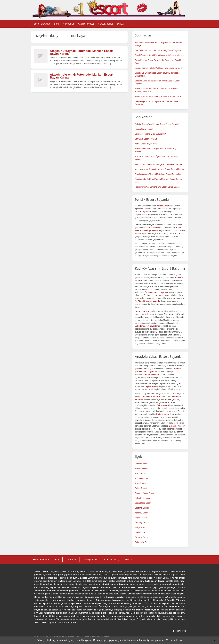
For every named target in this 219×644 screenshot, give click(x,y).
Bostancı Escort (142, 508)
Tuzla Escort (140, 483)
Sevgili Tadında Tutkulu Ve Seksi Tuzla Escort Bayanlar (159, 68)
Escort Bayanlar (42, 24)
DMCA (120, 24)
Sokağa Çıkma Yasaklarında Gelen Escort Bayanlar (157, 124)
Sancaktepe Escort (143, 503)
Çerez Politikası (174, 640)
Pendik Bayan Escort (144, 129)
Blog (56, 24)
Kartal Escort (141, 474)
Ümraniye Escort (142, 523)
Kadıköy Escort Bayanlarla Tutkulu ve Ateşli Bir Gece (158, 97)
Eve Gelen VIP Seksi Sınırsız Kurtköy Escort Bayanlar (158, 50)
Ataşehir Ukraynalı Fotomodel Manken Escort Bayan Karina (82, 52)
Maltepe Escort (151, 231)
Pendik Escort (141, 464)
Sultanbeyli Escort (143, 498)
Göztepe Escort (142, 537)
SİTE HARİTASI (179, 631)
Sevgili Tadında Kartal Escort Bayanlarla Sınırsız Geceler (160, 55)
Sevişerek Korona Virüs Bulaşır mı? (150, 134)
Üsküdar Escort (142, 532)
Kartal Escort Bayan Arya (146, 144)
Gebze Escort (141, 488)
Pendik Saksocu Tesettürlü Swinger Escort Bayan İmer (159, 174)
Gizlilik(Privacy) (86, 24)
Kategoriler (68, 24)
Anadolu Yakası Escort (145, 493)
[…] (109, 64)
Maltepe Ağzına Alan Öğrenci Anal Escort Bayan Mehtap (159, 169)
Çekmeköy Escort (143, 542)
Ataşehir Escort (142, 528)
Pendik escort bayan (147, 571)
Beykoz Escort (141, 518)
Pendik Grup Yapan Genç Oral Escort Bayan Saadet (158, 187)
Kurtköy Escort (141, 469)
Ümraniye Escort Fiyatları (146, 139)
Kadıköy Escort (142, 513)
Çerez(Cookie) (105, 24)
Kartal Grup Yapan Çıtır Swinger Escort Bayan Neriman (159, 164)
